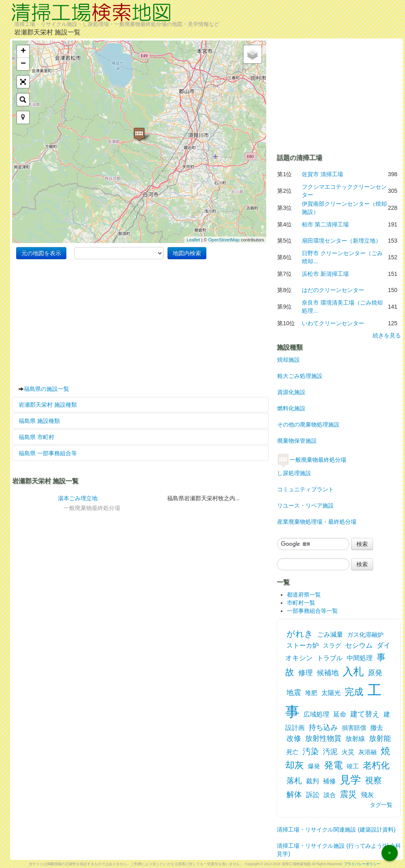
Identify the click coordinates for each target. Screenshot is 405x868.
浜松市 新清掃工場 (325, 274)
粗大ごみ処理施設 (300, 376)
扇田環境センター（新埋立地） (341, 241)
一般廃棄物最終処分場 (312, 460)
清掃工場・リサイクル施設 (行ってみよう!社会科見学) (339, 847)
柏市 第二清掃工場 (325, 224)
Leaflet (193, 240)
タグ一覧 (381, 805)
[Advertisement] (141, 322)
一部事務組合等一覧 (312, 611)
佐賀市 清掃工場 (322, 174)
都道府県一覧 (304, 595)
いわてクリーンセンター (333, 323)
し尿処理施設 (294, 473)
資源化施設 (291, 392)
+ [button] (23, 51)
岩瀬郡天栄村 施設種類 (48, 405)
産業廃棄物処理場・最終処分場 (317, 522)
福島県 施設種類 (39, 421)
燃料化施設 (291, 408)
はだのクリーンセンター (333, 290)
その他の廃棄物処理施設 (308, 424)
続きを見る (387, 335)
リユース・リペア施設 (305, 505)
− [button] (23, 64)
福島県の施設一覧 (47, 389)
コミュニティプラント (305, 489)
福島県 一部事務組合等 (48, 453)
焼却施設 (288, 360)
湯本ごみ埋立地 (78, 498)
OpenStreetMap (224, 240)
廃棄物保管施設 (297, 441)
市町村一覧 (301, 603)
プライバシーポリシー (362, 864)
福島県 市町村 (36, 437)
